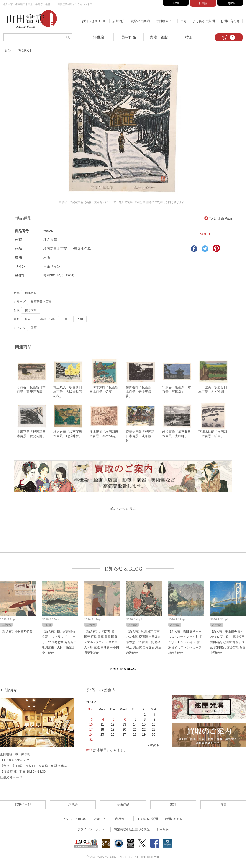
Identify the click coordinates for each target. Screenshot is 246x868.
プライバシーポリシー (92, 830)
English (230, 3)
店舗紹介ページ (11, 778)
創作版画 (31, 293)
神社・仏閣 (48, 319)
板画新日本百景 (41, 302)
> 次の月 (153, 746)
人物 (80, 319)
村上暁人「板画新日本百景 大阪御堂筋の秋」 (68, 392)
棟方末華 (50, 240)
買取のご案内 (140, 21)
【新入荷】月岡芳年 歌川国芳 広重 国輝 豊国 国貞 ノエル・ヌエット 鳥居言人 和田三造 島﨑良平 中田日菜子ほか (102, 642)
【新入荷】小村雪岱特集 (16, 632)
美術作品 (129, 37)
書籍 (173, 805)
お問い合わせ (230, 21)
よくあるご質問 (204, 21)
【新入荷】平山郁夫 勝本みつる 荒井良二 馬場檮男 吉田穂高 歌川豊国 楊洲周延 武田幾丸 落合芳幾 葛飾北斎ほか (228, 642)
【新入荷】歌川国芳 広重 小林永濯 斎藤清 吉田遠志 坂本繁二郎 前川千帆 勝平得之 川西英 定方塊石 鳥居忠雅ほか (144, 642)
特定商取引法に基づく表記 (132, 830)
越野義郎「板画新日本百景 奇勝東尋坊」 (140, 392)
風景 (28, 319)
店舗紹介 (119, 21)
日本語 (203, 3)
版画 (34, 328)
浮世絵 (99, 37)
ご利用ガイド (165, 21)
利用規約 (163, 830)
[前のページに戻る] (17, 50)
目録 (184, 21)
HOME (176, 3)
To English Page (218, 218)
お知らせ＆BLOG (94, 21)
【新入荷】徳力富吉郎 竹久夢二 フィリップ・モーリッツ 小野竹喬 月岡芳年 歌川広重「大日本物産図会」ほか (59, 642)
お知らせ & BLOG (123, 569)
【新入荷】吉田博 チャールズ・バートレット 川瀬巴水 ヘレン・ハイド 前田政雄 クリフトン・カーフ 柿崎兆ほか (185, 642)
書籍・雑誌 (159, 37)
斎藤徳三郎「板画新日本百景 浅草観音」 (140, 436)
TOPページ (23, 805)
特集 (189, 37)
